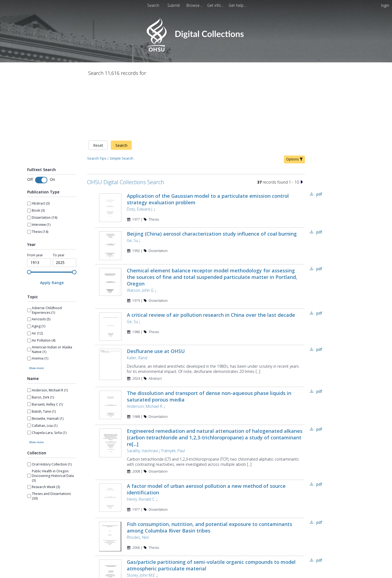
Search (121, 88)
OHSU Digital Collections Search (126, 125)
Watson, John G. (141, 235)
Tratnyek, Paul (173, 399)
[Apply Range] (52, 225)
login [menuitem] (385, 5)
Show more (36, 311)
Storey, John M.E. (141, 524)
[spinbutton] (39, 205)
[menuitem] (195, 5)
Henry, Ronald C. (141, 447)
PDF (319, 137)
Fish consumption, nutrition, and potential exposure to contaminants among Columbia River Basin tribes (209, 475)
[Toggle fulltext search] (41, 123)
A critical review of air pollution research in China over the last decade (211, 260)
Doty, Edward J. (140, 152)
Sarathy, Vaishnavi (142, 399)
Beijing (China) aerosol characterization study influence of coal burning (212, 177)
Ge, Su (132, 184)
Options (294, 102)
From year (35, 198)
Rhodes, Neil (138, 485)
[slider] (29, 215)
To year (59, 198)
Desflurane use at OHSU (156, 299)
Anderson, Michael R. (145, 354)
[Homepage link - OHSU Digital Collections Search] (196, 50)
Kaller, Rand (137, 305)
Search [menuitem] (153, 5)
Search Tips (97, 101)
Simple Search (122, 101)
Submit (174, 5)
